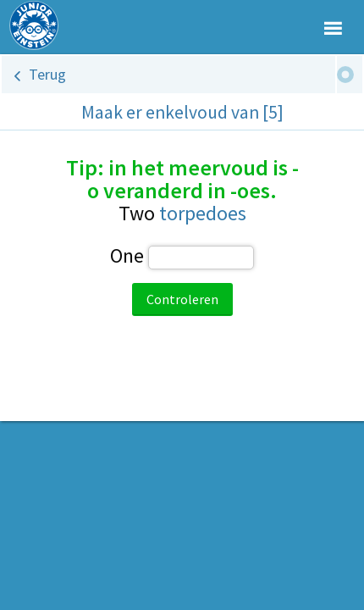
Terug (47, 74)
